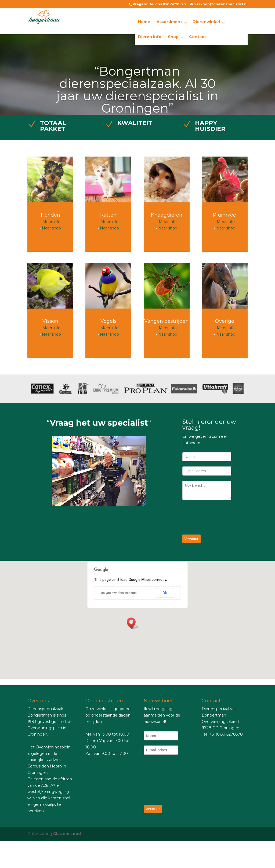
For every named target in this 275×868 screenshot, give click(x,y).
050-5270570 (174, 4)
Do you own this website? (119, 593)
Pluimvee (225, 215)
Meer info (51, 222)
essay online (11, 682)
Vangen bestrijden (167, 321)
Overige (225, 321)
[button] (133, 623)
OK (165, 593)
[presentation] (223, 518)
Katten (108, 215)
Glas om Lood (67, 834)
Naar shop (51, 228)
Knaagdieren (167, 215)
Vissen (50, 321)
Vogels (108, 321)
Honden (50, 215)
